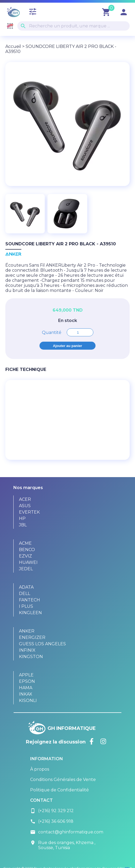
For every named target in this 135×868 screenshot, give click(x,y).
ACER (25, 499)
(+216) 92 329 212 (52, 811)
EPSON (27, 681)
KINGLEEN (30, 613)
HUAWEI (28, 562)
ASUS (25, 506)
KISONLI (28, 700)
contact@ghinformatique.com (67, 832)
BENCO (27, 550)
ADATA (26, 587)
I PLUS (26, 606)
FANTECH (29, 600)
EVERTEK (29, 512)
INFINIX (27, 650)
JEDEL (26, 569)
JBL (23, 525)
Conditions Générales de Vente (63, 780)
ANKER (27, 631)
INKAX (26, 694)
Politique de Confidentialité (59, 790)
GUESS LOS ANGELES (42, 644)
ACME (25, 543)
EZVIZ (25, 556)
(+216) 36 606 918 (52, 821)
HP (22, 518)
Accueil (13, 46)
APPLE (26, 675)
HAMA (26, 688)
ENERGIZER (32, 637)
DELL (25, 594)
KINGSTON (31, 657)
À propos (40, 769)
